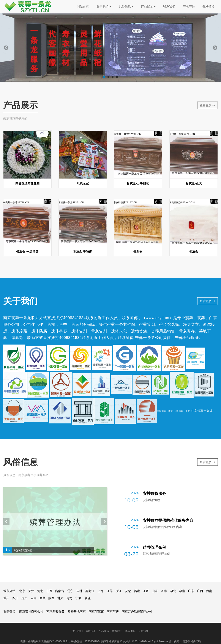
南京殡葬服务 (55, 611)
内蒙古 (60, 591)
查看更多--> (208, 105)
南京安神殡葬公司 (31, 611)
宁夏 (79, 598)
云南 (33, 598)
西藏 (43, 598)
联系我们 (169, 6)
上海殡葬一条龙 (182, 411)
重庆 (6, 598)
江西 (146, 591)
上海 (101, 591)
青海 (69, 598)
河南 (164, 591)
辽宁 (70, 591)
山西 (49, 591)
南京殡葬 (113, 611)
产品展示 (148, 6)
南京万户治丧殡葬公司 (137, 611)
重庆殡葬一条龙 (165, 411)
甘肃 (60, 598)
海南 (209, 591)
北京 (22, 591)
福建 (137, 591)
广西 (200, 591)
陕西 (51, 598)
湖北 (173, 591)
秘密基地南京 (77, 611)
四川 (15, 598)
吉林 (79, 591)
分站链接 (208, 6)
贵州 (24, 598)
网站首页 (83, 6)
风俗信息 (126, 6)
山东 (155, 591)
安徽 (128, 591)
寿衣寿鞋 (189, 6)
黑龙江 (90, 591)
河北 (40, 591)
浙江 (119, 591)
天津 (31, 591)
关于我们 (104, 6)
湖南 (182, 591)
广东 (191, 591)
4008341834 (75, 318)
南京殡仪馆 (96, 611)
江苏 (110, 591)
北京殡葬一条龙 (202, 411)
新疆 (88, 598)
